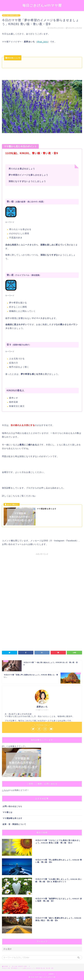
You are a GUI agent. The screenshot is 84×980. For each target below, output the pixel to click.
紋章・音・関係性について (14, 824)
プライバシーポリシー (37, 974)
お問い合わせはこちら (12, 806)
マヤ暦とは (7, 812)
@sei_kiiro (42, 42)
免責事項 (51, 974)
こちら (5, 790)
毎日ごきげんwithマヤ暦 (42, 5)
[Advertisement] (42, 580)
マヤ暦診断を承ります (12, 818)
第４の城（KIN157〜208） (11, 15)
